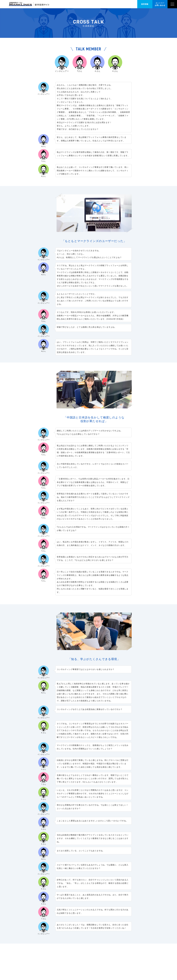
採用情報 (144, 4)
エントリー (160, 4)
